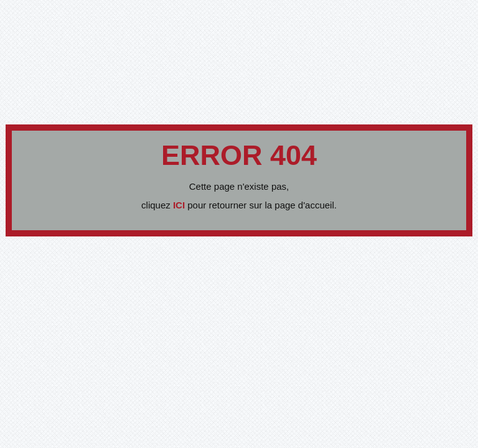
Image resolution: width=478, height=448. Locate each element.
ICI (180, 205)
